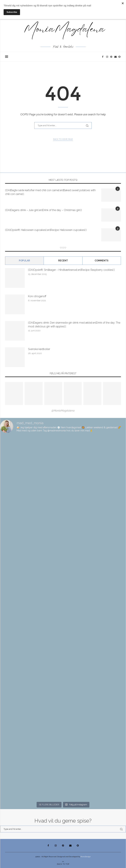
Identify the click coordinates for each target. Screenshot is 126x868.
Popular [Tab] (24, 261)
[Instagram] (107, 57)
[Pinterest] (111, 57)
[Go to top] (63, 864)
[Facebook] (103, 57)
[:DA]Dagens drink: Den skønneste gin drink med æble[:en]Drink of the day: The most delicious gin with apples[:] (74, 324)
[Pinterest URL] (14, 393)
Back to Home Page (63, 139)
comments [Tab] (102, 261)
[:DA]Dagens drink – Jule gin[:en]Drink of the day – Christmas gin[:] (43, 210)
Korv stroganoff (37, 296)
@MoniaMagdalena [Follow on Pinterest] (63, 411)
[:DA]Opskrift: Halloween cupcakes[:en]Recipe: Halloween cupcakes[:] (46, 230)
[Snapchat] (120, 57)
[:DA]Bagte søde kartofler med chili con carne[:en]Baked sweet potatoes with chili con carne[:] (50, 192)
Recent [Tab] (63, 261)
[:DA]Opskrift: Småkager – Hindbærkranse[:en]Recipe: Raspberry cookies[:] (71, 270)
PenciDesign (86, 857)
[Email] (116, 57)
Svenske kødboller (39, 349)
